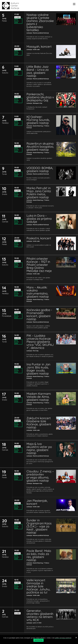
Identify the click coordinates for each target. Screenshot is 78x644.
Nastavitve (39, 640)
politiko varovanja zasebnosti (63, 638)
